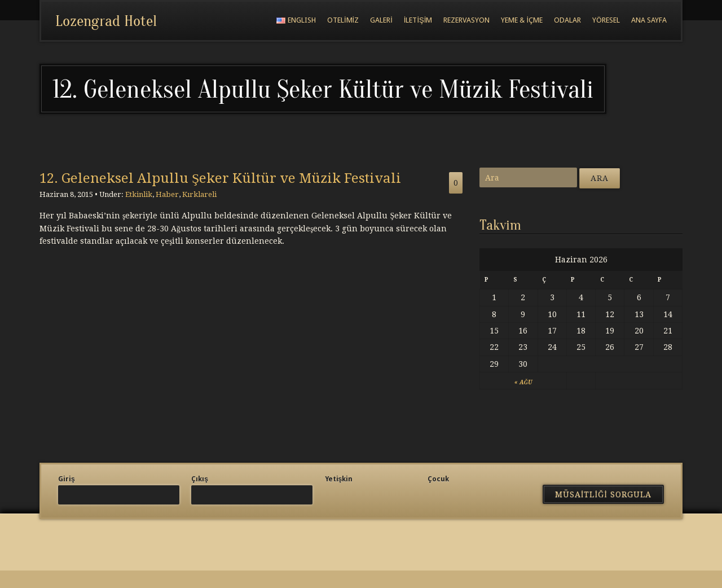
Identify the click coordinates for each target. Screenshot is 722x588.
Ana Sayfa (649, 20)
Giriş (67, 479)
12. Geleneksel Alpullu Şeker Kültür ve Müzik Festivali (220, 178)
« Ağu (523, 382)
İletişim (418, 20)
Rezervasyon (466, 20)
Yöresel (606, 20)
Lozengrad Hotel (106, 21)
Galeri (381, 20)
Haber (167, 194)
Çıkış (200, 479)
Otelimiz (343, 20)
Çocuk (438, 479)
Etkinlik (139, 194)
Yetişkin (339, 479)
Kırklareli (199, 194)
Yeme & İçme (522, 20)
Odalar (567, 20)
